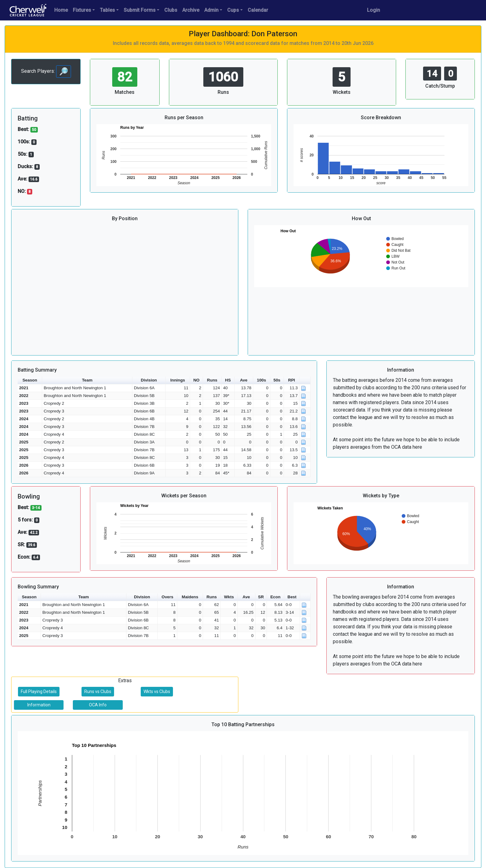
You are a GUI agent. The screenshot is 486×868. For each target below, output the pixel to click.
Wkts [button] (229, 597)
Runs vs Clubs (98, 691)
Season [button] (30, 380)
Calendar (258, 10)
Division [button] (149, 380)
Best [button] (292, 597)
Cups (233, 10)
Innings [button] (178, 380)
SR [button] (261, 597)
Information (39, 705)
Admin (211, 10)
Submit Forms (140, 10)
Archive (191, 10)
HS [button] (228, 380)
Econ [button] (275, 597)
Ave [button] (244, 380)
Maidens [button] (190, 597)
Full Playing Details (39, 691)
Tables (107, 10)
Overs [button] (167, 597)
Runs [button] (212, 380)
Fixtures (82, 10)
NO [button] (197, 380)
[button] (305, 380)
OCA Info (98, 705)
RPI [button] (292, 380)
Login (373, 10)
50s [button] (277, 380)
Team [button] (87, 380)
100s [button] (262, 380)
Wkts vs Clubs (157, 691)
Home (61, 10)
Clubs (171, 10)
